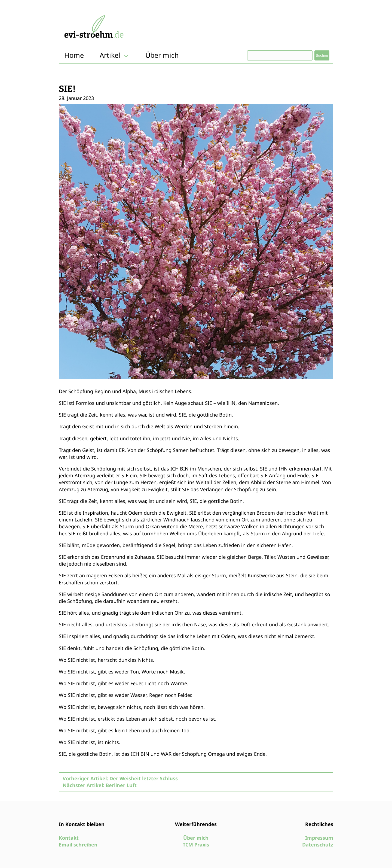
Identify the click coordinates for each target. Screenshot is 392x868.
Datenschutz (318, 845)
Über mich (162, 55)
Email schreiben (78, 845)
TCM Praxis (196, 845)
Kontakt (69, 838)
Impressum (319, 838)
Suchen (322, 55)
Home (74, 55)
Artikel (110, 55)
